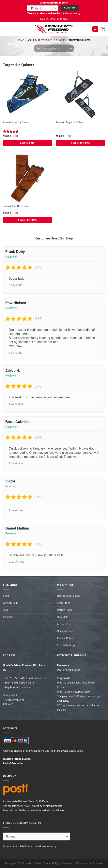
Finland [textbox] (36, 8)
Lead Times (64, 603)
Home (21, 40)
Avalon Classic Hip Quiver (16, 122)
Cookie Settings (66, 645)
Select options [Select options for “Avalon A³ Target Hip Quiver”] (80, 143)
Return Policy (65, 610)
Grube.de (17, 763)
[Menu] (5, 29)
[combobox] (43, 8)
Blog (6, 610)
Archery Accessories (40, 40)
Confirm (70, 8)
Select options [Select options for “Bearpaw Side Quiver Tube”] (28, 220)
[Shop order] (54, 48)
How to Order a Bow (69, 596)
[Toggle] (50, 603)
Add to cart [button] (27, 143)
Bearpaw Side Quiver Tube (16, 206)
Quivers (61, 40)
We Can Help (10, 603)
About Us (8, 617)
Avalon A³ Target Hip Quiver (69, 122)
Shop (6, 596)
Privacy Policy (65, 638)
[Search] (95, 29)
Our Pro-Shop (65, 631)
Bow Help (63, 617)
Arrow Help (63, 624)
